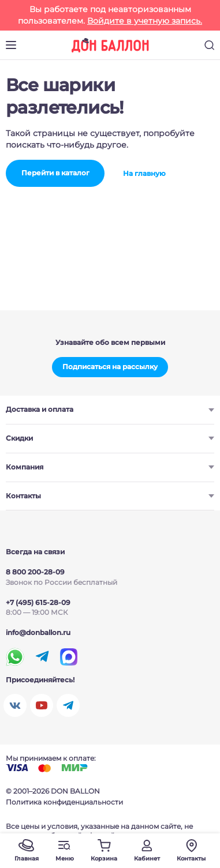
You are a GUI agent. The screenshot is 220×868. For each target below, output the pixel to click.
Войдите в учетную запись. (145, 21)
